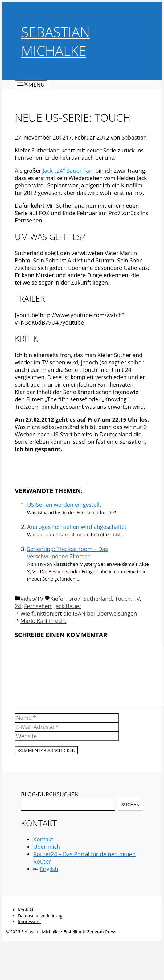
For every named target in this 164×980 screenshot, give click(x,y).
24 (18, 606)
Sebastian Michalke (55, 41)
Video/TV (32, 599)
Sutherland (98, 599)
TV (137, 599)
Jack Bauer (68, 606)
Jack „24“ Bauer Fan (68, 171)
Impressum (29, 921)
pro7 (75, 599)
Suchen (131, 804)
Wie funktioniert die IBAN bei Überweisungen (79, 613)
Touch (123, 599)
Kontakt (43, 839)
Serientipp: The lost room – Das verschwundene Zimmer (68, 553)
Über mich (47, 847)
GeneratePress (101, 932)
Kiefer (58, 599)
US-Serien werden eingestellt (64, 505)
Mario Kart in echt (43, 621)
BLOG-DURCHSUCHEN (50, 794)
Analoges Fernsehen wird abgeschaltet (77, 527)
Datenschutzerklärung (40, 916)
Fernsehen (38, 606)
